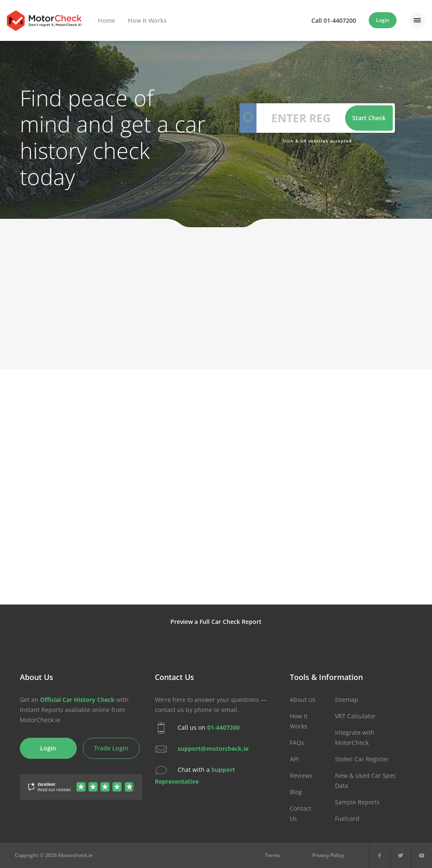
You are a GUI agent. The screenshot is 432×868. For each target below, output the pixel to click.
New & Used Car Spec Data (366, 781)
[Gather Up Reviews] (81, 782)
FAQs (297, 743)
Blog (296, 792)
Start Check (369, 118)
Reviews (301, 775)
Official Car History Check (77, 700)
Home (107, 20)
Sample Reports (357, 802)
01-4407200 (223, 727)
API (294, 759)
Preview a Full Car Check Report (216, 622)
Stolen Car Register (362, 759)
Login (383, 20)
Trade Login (111, 748)
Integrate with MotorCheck (355, 738)
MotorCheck (44, 21)
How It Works (147, 20)
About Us (303, 700)
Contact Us (301, 813)
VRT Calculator (355, 716)
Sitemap (347, 700)
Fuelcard (347, 818)
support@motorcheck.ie (213, 748)
